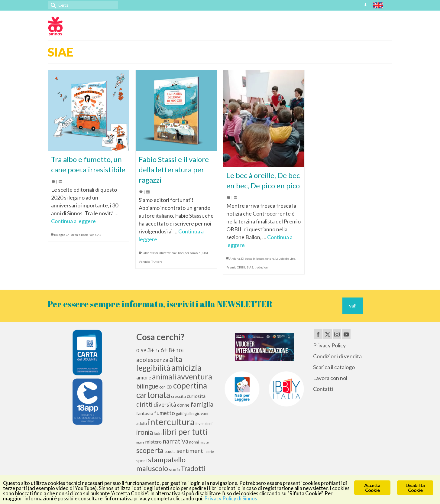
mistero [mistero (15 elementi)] (154, 442)
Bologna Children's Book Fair (74, 235)
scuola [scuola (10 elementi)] (170, 451)
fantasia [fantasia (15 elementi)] (145, 413)
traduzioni (262, 267)
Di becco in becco (252, 259)
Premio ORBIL (236, 267)
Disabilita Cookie (415, 488)
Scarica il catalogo (334, 367)
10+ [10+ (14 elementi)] (180, 350)
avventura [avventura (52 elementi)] (195, 376)
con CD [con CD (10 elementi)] (166, 387)
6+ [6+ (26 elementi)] (164, 350)
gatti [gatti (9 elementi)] (180, 414)
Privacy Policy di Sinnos (231, 498)
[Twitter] (328, 334)
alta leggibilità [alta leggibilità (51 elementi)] (159, 363)
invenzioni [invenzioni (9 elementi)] (204, 424)
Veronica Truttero (150, 262)
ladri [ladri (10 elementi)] (158, 433)
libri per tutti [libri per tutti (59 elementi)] (185, 432)
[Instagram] (337, 334)
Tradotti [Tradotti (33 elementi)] (193, 468)
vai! (353, 306)
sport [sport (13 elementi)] (142, 460)
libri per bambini (190, 253)
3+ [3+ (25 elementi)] (151, 350)
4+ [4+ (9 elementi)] (157, 351)
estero (270, 259)
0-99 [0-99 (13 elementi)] (141, 350)
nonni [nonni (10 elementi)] (194, 442)
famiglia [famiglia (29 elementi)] (202, 404)
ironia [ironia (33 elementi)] (145, 432)
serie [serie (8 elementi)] (210, 452)
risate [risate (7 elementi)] (204, 442)
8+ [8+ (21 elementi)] (172, 350)
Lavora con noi (330, 378)
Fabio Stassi (150, 253)
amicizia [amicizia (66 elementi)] (186, 367)
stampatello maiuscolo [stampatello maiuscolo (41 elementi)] (161, 464)
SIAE (98, 235)
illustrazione (168, 253)
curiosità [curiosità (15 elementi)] (196, 396)
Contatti (323, 389)
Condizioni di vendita (337, 356)
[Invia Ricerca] (52, 5)
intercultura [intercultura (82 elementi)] (171, 422)
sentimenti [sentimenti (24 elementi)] (191, 450)
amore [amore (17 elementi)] (144, 377)
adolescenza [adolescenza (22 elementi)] (152, 360)
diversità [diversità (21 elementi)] (165, 405)
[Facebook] (318, 334)
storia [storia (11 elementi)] (174, 469)
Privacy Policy (329, 345)
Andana (235, 259)
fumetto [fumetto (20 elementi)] (165, 413)
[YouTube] (346, 334)
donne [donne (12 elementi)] (183, 405)
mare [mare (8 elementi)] (140, 442)
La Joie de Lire (285, 259)
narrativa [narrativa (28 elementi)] (175, 441)
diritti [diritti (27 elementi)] (144, 404)
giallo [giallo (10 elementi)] (189, 414)
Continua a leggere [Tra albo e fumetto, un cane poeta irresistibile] (73, 221)
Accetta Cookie (372, 488)
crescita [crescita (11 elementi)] (178, 396)
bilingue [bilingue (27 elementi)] (147, 386)
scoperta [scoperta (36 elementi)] (150, 450)
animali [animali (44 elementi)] (164, 377)
